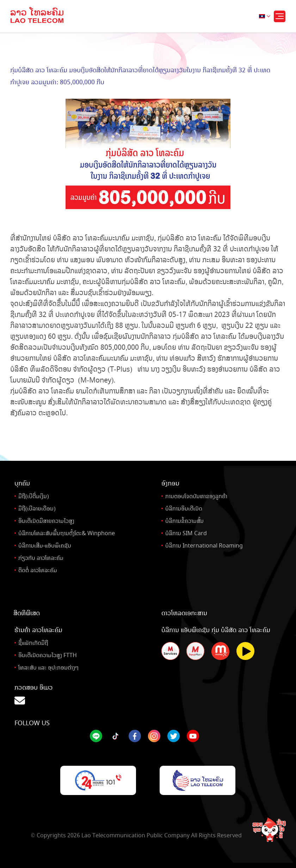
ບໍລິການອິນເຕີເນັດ (184, 509)
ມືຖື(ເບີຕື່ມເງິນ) (34, 496)
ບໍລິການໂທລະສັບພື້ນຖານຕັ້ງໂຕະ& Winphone (67, 533)
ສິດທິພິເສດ (27, 613)
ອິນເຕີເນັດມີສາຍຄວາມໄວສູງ (46, 521)
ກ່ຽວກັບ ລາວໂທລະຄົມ (41, 558)
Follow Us (32, 723)
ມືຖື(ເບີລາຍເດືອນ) (37, 509)
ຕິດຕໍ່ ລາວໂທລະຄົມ (38, 570)
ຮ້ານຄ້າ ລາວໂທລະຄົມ (38, 630)
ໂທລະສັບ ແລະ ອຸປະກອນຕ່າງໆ (48, 668)
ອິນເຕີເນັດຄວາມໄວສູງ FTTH (48, 655)
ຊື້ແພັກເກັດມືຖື (33, 643)
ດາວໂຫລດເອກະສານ (184, 613)
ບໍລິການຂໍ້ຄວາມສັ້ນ (184, 521)
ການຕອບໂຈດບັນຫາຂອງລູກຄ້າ (196, 496)
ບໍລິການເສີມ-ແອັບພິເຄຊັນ (45, 546)
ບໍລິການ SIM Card (186, 533)
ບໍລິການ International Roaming (204, 546)
